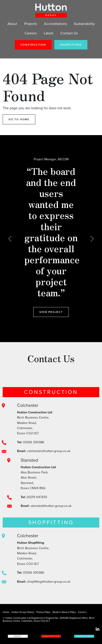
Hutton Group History (23, 612)
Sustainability (84, 24)
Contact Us (69, 33)
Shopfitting (71, 45)
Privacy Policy (43, 612)
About (12, 24)
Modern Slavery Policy (64, 612)
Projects (31, 24)
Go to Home (19, 119)
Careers (31, 33)
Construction (33, 45)
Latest (49, 33)
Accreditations (55, 24)
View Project (51, 312)
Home (6, 612)
